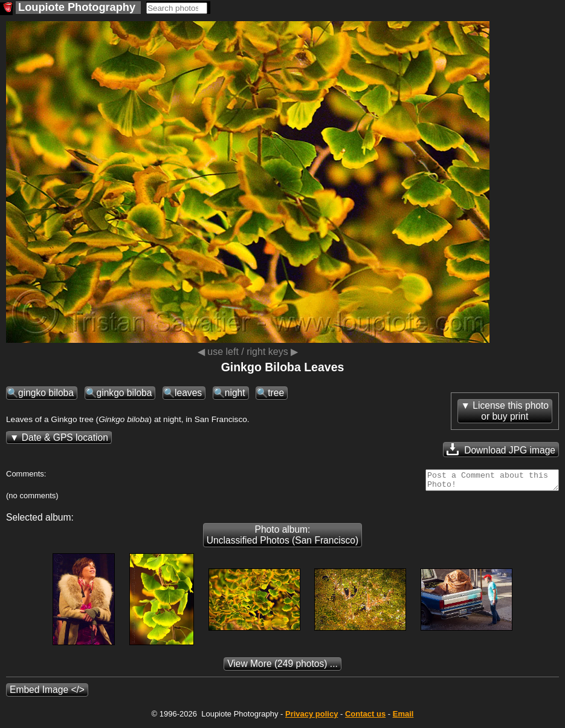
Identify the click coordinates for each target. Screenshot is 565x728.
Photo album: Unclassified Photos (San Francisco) (282, 538)
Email (403, 717)
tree (276, 393)
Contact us (365, 717)
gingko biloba (46, 393)
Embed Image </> (47, 693)
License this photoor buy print (511, 411)
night (235, 393)
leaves (188, 393)
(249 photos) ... (282, 667)
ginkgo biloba (124, 393)
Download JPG (501, 449)
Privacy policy (312, 717)
